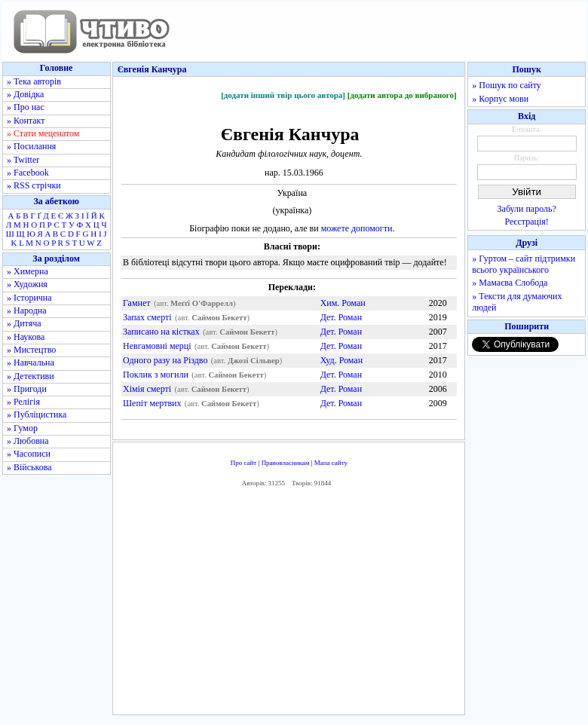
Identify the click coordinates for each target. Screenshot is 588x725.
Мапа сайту (331, 463)
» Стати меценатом (43, 133)
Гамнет (137, 303)
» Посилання (31, 146)
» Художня (27, 284)
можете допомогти (357, 228)
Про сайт (244, 463)
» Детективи (31, 376)
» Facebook (28, 173)
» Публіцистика (37, 415)
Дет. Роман (341, 317)
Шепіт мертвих (152, 403)
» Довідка (25, 94)
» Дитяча (24, 323)
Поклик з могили (156, 375)
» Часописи (29, 454)
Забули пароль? (527, 209)
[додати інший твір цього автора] (283, 95)
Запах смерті (147, 317)
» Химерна (28, 271)
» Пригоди (27, 389)
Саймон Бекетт (219, 318)
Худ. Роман (341, 360)
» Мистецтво (31, 350)
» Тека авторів (34, 81)
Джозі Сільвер (254, 361)
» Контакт (26, 121)
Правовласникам (286, 463)
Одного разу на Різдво (165, 360)
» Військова (29, 467)
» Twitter (23, 160)
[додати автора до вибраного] (402, 95)
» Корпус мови (500, 99)
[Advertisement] (289, 605)
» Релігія (23, 402)
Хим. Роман (343, 303)
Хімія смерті (147, 389)
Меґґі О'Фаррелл (202, 303)
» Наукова (26, 337)
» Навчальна (31, 362)
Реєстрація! (527, 222)
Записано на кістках (161, 332)
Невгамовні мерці (157, 346)
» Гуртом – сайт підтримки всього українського (524, 264)
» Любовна (28, 441)
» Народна (27, 310)
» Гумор (22, 428)
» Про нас (26, 107)
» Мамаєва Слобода (510, 283)
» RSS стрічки (34, 185)
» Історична (29, 298)
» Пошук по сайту (506, 85)
